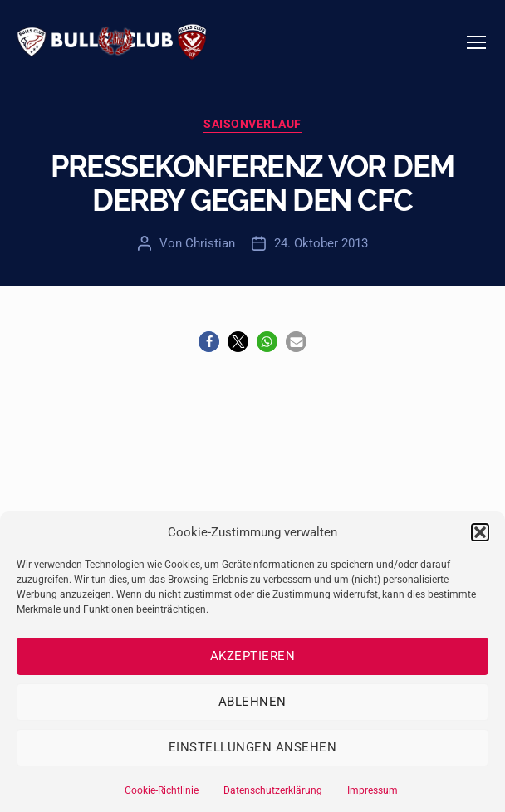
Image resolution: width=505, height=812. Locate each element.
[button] (480, 532)
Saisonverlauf (252, 124)
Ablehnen (252, 702)
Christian (210, 243)
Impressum (373, 790)
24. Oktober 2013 (321, 243)
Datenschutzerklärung (273, 790)
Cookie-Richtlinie (162, 790)
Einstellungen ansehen (253, 747)
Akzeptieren (253, 656)
